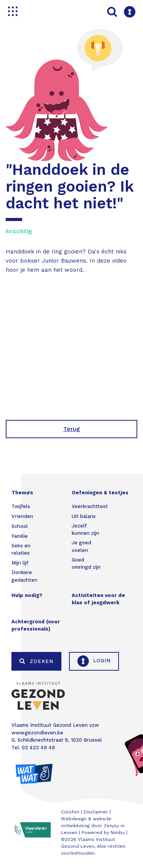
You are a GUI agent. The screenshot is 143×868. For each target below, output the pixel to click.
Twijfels (21, 506)
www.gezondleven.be (37, 733)
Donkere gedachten (24, 576)
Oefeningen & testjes (100, 493)
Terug (72, 429)
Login (94, 661)
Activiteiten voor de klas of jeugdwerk (98, 599)
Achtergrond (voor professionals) (36, 625)
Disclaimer (96, 812)
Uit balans (84, 516)
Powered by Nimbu (103, 833)
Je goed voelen (81, 546)
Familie (20, 536)
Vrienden (22, 516)
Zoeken (36, 661)
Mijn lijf (20, 563)
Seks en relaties (21, 549)
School (20, 526)
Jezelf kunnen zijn (85, 530)
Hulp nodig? (27, 595)
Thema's (22, 493)
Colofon (70, 812)
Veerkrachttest (90, 506)
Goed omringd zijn (86, 564)
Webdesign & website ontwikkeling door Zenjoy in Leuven (93, 826)
